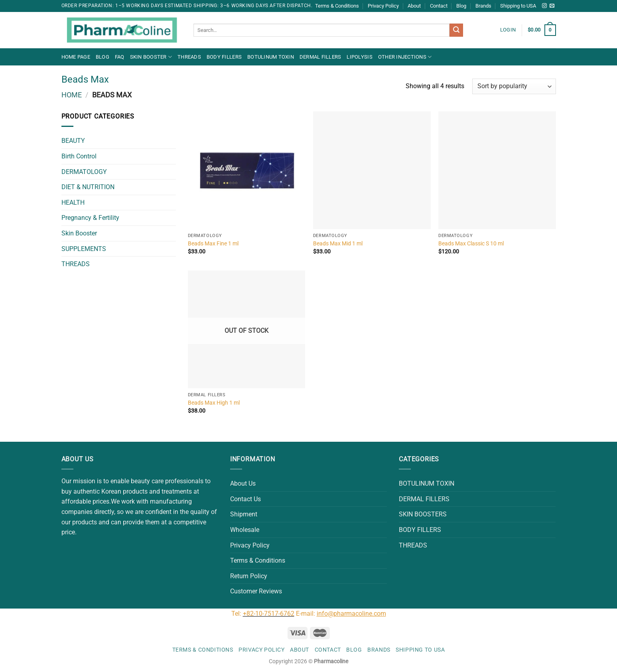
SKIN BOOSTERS (423, 514)
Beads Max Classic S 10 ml (471, 244)
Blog (461, 6)
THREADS (189, 57)
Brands (483, 6)
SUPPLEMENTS (84, 249)
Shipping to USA (518, 6)
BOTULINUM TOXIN (271, 57)
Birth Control (79, 156)
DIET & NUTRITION (88, 187)
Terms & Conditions (337, 6)
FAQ (120, 57)
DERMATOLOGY (84, 172)
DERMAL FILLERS (320, 57)
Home (72, 95)
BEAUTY (73, 141)
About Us (243, 483)
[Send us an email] (552, 6)
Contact (439, 6)
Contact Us (245, 499)
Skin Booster (151, 57)
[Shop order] (514, 86)
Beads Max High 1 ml (214, 403)
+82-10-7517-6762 (269, 614)
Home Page (76, 57)
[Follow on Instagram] (544, 6)
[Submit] (456, 30)
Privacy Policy (383, 6)
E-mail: (341, 614)
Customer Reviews (256, 591)
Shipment (244, 514)
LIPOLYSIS (359, 57)
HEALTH (73, 203)
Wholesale (245, 530)
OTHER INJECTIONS (405, 57)
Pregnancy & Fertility (90, 218)
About (414, 6)
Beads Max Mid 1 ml (338, 244)
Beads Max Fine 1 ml (213, 244)
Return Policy (249, 576)
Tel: (237, 614)
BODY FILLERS (224, 57)
